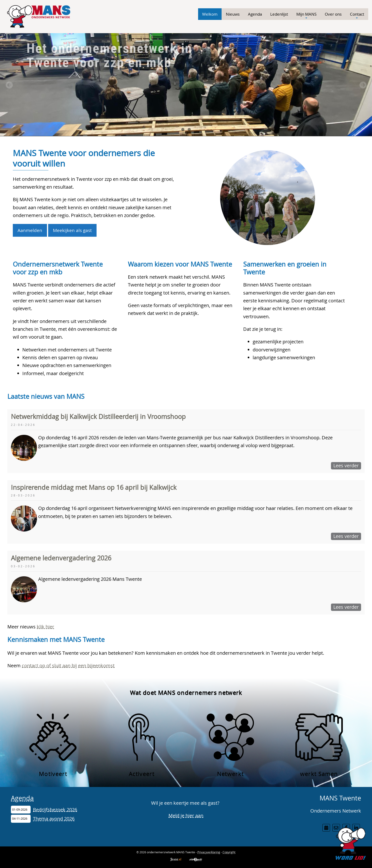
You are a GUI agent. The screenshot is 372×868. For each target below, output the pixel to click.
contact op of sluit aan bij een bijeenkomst (68, 666)
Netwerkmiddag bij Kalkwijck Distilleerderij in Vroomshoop (98, 417)
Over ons (333, 14)
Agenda (255, 14)
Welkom (210, 14)
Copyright (229, 852)
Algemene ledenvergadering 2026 (61, 558)
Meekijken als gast (72, 230)
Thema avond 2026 (54, 819)
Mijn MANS (306, 15)
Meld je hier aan (186, 816)
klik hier (45, 627)
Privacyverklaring (209, 852)
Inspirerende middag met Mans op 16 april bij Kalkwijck (94, 487)
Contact (357, 15)
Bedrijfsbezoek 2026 (55, 810)
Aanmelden (30, 230)
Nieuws (233, 14)
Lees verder (346, 466)
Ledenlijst (279, 14)
